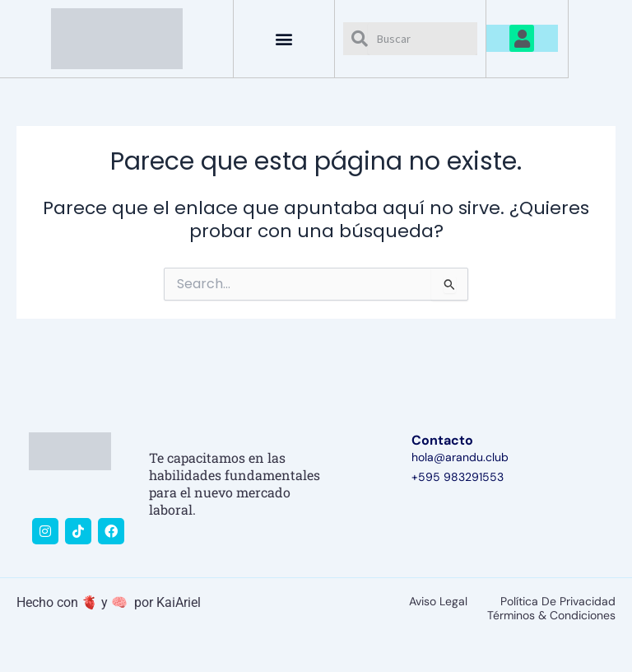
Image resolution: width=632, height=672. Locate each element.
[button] (284, 38)
